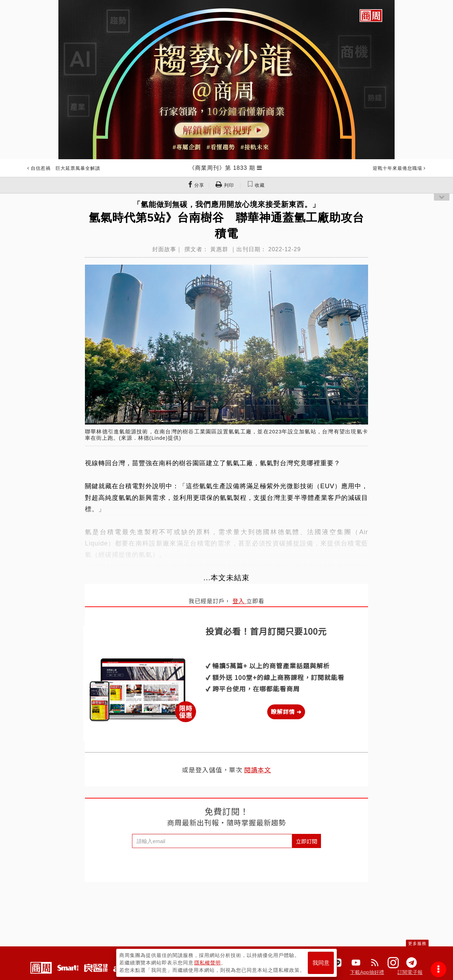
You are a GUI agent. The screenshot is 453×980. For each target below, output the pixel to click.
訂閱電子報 (410, 972)
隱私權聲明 (208, 963)
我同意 (321, 963)
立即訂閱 (306, 841)
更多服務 (417, 944)
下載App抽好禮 (367, 972)
